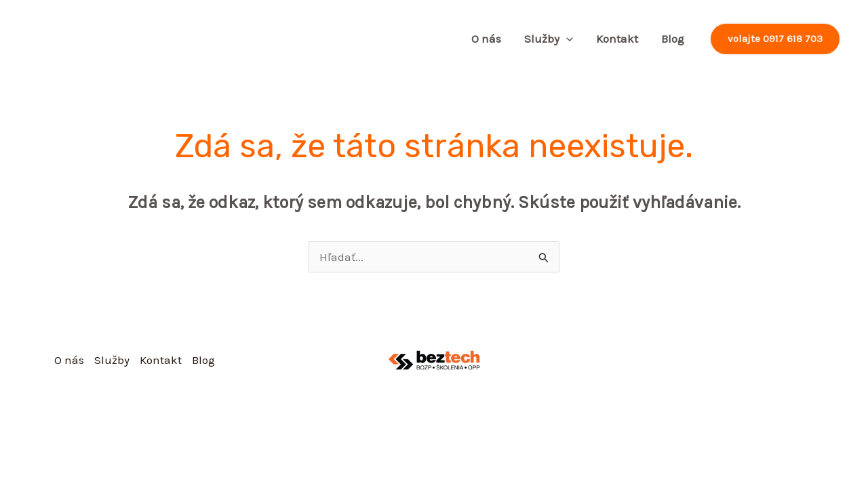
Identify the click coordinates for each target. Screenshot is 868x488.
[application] (566, 39)
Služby (549, 39)
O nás (486, 39)
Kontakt (617, 39)
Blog (673, 39)
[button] (775, 39)
